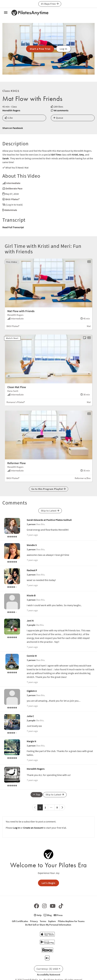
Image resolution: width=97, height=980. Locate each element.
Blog (48, 915)
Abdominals (11, 210)
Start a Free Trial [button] (40, 49)
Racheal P (32, 570)
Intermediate (13, 183)
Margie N (31, 741)
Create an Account (33, 828)
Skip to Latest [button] (50, 511)
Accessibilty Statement (49, 975)
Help (38, 915)
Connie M (32, 656)
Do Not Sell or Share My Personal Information (48, 925)
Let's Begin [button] (48, 883)
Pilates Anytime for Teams (71, 921)
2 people (31, 720)
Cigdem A (32, 691)
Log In (17, 828)
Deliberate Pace (14, 188)
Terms (43, 921)
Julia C (30, 716)
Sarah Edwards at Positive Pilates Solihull (49, 520)
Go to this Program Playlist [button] (49, 489)
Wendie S (32, 545)
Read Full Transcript (13, 227)
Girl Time (56, 155)
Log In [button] (64, 49)
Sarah (6, 158)
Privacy (34, 921)
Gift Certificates (20, 921)
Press (58, 915)
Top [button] (37, 794)
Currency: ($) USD (48, 969)
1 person (31, 524)
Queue (58, 118)
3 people (31, 625)
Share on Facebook (13, 128)
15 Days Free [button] (50, 4)
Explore (52, 921)
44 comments (61, 110)
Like (9, 118)
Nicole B (31, 595)
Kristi (75, 155)
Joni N (30, 621)
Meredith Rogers (11, 110)
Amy (82, 155)
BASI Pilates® (12, 199)
